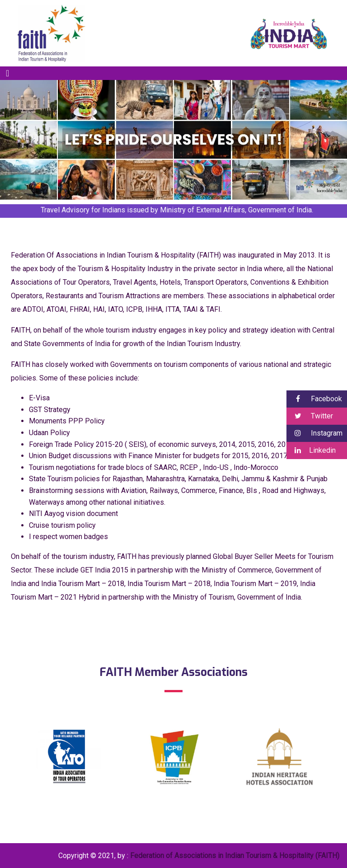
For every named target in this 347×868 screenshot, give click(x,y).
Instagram (314, 433)
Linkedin (311, 450)
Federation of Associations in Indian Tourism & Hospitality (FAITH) (235, 856)
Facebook (314, 399)
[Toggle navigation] (7, 73)
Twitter (310, 416)
